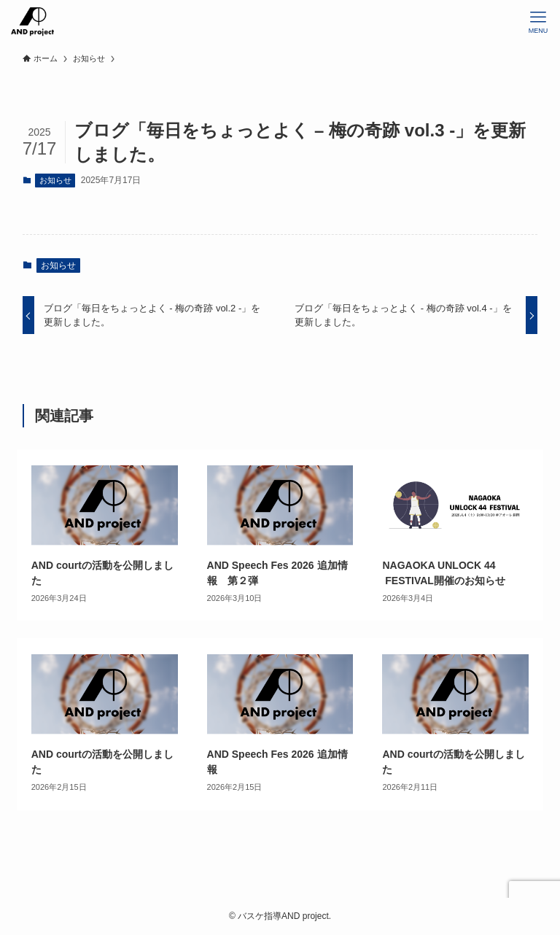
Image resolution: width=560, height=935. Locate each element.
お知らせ (55, 180)
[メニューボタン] (538, 22)
